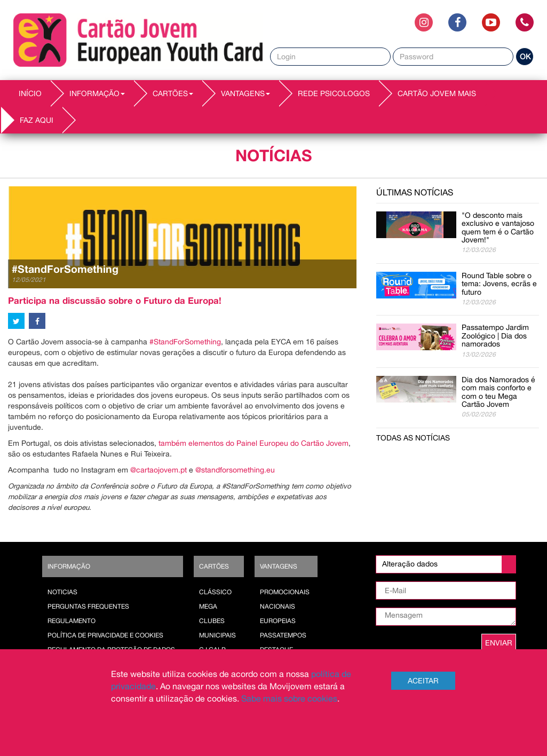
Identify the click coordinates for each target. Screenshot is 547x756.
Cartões (214, 566)
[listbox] (446, 564)
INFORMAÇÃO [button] (97, 93)
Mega (208, 607)
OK (525, 57)
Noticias (62, 592)
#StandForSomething (185, 342)
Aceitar (423, 681)
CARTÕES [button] (173, 93)
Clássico (215, 592)
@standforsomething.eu (235, 470)
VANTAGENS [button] (245, 93)
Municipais (217, 635)
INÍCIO (30, 93)
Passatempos (283, 635)
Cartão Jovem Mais (437, 93)
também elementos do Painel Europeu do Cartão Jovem (253, 443)
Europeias (278, 621)
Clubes (212, 621)
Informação (69, 566)
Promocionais (285, 592)
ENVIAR (499, 643)
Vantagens (279, 566)
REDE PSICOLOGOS (334, 93)
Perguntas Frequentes (88, 607)
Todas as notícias (413, 438)
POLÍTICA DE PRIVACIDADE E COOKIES (105, 635)
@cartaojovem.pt (158, 470)
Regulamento (72, 621)
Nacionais (278, 607)
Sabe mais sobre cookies (289, 698)
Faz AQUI (37, 120)
